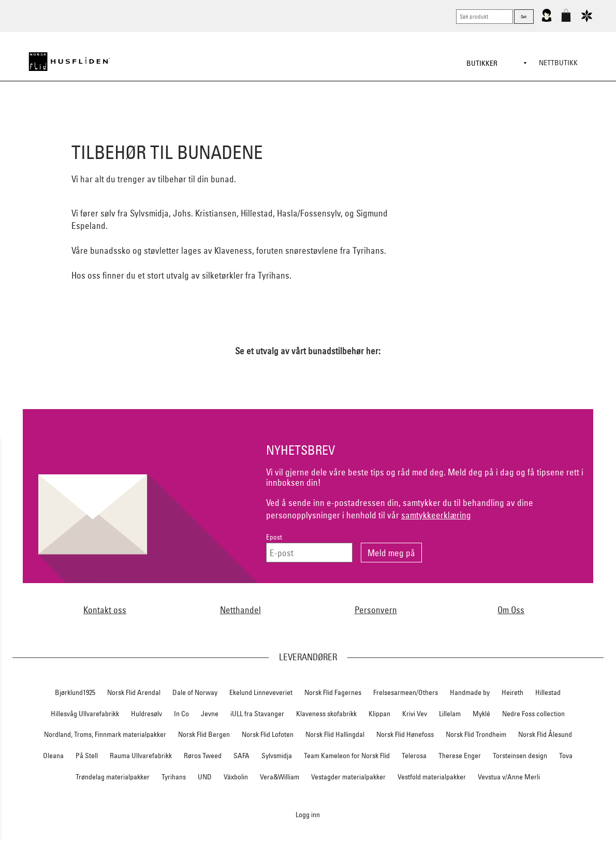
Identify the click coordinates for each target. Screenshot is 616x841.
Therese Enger (460, 756)
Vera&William (280, 777)
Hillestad (548, 692)
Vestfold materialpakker (432, 777)
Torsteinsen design (520, 756)
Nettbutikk (558, 63)
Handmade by (470, 692)
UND (205, 777)
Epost (274, 537)
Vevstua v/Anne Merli (509, 777)
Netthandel (240, 610)
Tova (566, 756)
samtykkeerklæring (436, 515)
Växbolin (236, 777)
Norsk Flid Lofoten (268, 734)
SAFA (241, 756)
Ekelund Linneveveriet (261, 692)
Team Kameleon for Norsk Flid (347, 756)
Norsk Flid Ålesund (545, 734)
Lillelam (450, 714)
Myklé (481, 714)
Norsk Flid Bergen (204, 734)
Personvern (376, 610)
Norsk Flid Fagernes (333, 692)
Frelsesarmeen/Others (406, 692)
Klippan (379, 714)
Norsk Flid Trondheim (476, 734)
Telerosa (414, 756)
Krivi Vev (415, 714)
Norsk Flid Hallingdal (335, 734)
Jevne (210, 714)
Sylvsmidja (277, 756)
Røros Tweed (203, 756)
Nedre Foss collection (533, 714)
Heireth (512, 692)
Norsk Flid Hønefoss (405, 734)
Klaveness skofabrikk (326, 714)
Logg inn (308, 814)
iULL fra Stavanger (257, 714)
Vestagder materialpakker (348, 777)
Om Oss (511, 610)
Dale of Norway (195, 692)
